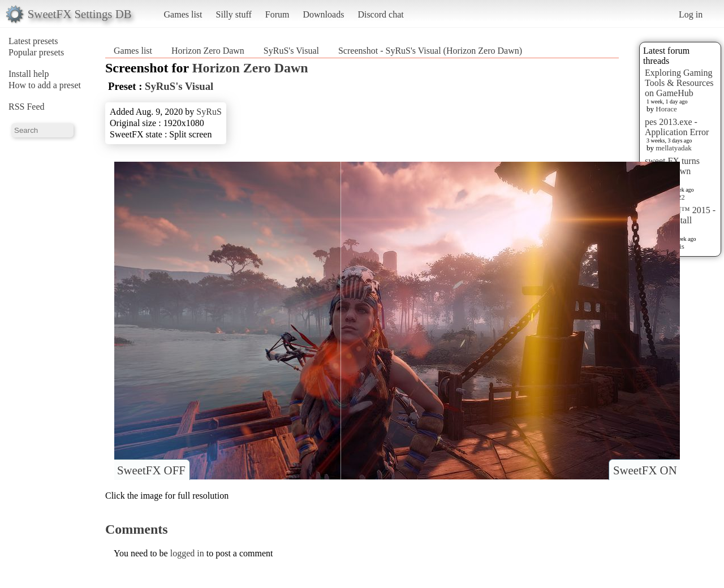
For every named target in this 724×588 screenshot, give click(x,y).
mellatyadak (674, 148)
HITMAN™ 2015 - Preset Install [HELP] (680, 220)
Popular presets (36, 52)
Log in (691, 14)
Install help (29, 74)
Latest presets (33, 41)
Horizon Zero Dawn (208, 51)
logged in (187, 553)
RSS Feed (27, 107)
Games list (183, 14)
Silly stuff (234, 14)
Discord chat (380, 14)
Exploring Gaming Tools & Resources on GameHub (679, 83)
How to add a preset (45, 85)
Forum (277, 14)
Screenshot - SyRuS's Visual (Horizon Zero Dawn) (430, 51)
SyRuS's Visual (291, 51)
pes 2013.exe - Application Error (677, 127)
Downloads (323, 14)
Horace (666, 109)
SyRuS (209, 112)
